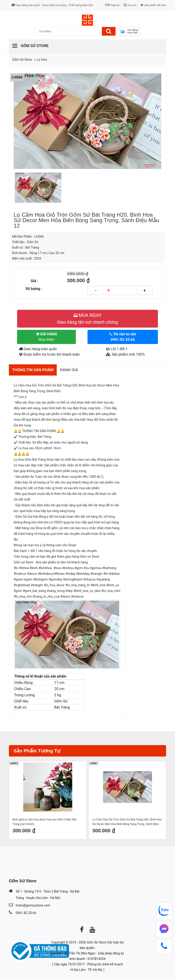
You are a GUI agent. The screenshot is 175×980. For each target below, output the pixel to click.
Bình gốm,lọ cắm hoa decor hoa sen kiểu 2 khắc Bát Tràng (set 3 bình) (44, 822)
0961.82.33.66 (26, 914)
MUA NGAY (87, 319)
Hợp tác (113, 5)
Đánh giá (72, 370)
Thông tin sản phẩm (34, 370)
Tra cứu (130, 5)
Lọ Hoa (42, 60)
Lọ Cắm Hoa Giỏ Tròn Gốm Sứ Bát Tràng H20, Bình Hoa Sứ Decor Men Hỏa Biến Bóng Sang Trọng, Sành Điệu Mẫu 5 (127, 823)
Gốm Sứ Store (22, 60)
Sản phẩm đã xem (153, 5)
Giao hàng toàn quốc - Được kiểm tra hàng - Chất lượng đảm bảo (52, 5)
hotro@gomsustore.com (33, 906)
